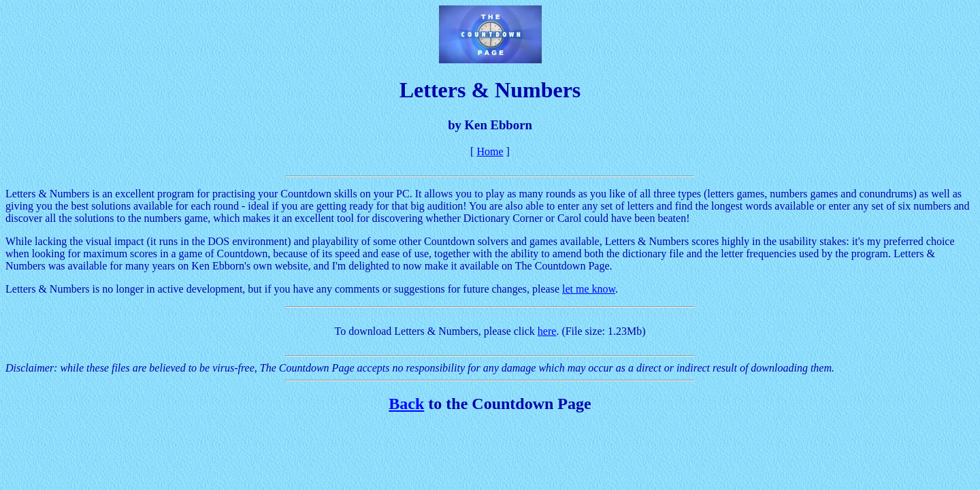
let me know (589, 289)
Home (490, 151)
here (547, 331)
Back (406, 404)
